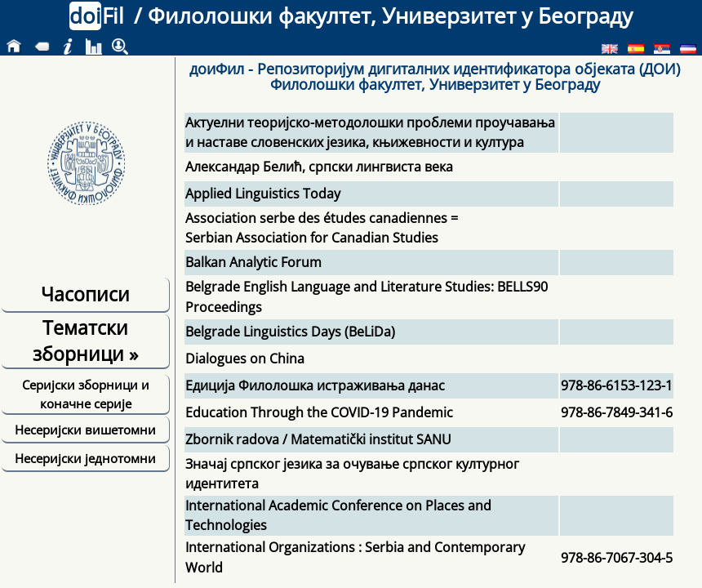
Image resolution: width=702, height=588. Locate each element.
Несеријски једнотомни (85, 458)
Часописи (85, 294)
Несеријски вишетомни (85, 430)
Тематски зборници (85, 341)
